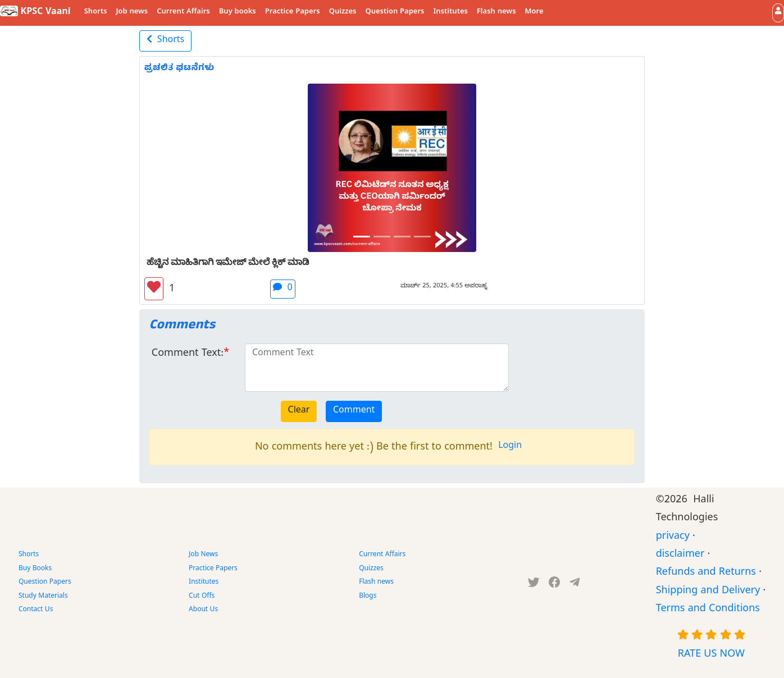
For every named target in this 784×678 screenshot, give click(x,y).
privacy (673, 537)
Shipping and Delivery (708, 592)
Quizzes (343, 12)
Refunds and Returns (706, 573)
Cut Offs (202, 597)
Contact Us (36, 610)
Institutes (451, 12)
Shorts (96, 12)
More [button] (534, 12)
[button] (778, 13)
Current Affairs (183, 12)
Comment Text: (188, 354)
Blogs (368, 597)
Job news (132, 12)
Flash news (496, 12)
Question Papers (395, 12)
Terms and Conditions (708, 610)
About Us (203, 610)
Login (510, 447)
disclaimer (680, 555)
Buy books (238, 12)
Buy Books (35, 569)
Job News (203, 555)
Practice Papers (293, 12)
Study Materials (43, 597)
